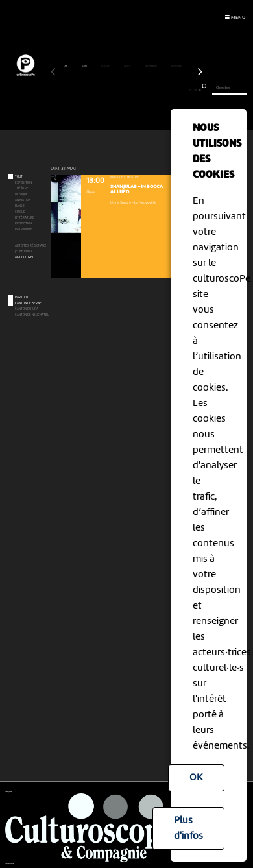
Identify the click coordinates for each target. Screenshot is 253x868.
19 (141, 90)
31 (200, 90)
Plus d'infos (188, 828)
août (127, 66)
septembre (151, 66)
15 (122, 90)
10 (97, 90)
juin (85, 66)
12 (107, 90)
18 (137, 90)
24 (166, 90)
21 (151, 90)
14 (116, 90)
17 (131, 90)
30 (195, 90)
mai (66, 66)
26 (175, 90)
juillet (106, 66)
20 (146, 90)
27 (180, 90)
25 (170, 90)
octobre (177, 66)
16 (126, 90)
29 (190, 90)
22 (156, 90)
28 (185, 90)
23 (161, 90)
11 (102, 90)
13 (112, 90)
